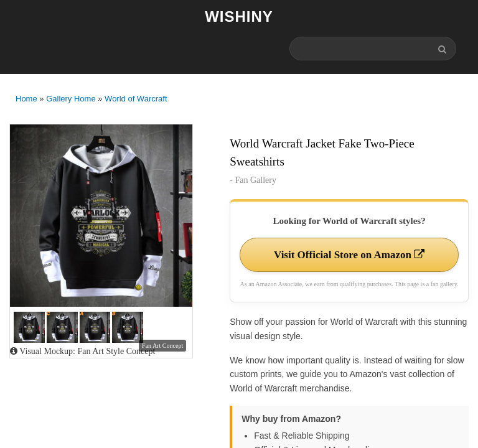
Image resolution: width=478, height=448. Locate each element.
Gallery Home (71, 99)
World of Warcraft (136, 99)
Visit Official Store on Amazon (349, 255)
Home (26, 99)
